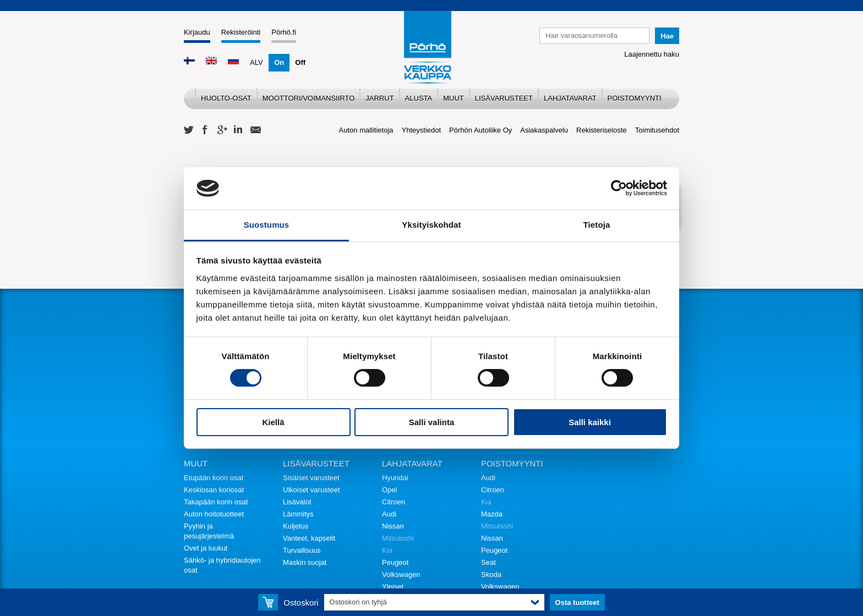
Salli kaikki (590, 422)
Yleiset (393, 587)
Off (300, 62)
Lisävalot (297, 502)
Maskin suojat (305, 562)
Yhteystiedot (422, 130)
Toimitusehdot (657, 130)
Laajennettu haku (652, 54)
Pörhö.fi (284, 32)
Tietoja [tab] (597, 225)
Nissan (393, 526)
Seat (488, 562)
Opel (389, 490)
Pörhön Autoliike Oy (480, 130)
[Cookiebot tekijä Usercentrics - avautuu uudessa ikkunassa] (619, 188)
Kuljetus (296, 526)
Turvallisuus (302, 550)
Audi (389, 514)
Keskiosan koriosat (214, 490)
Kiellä (273, 422)
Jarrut (379, 98)
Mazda (492, 514)
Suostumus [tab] (267, 225)
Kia (387, 550)
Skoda (491, 574)
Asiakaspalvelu (544, 130)
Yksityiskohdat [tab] (431, 225)
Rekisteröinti (241, 32)
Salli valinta (432, 422)
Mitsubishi (398, 538)
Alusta (419, 98)
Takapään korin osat (216, 502)
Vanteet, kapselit (309, 538)
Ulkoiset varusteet (311, 490)
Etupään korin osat (214, 478)
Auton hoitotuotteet (214, 514)
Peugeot (395, 562)
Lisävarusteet (504, 98)
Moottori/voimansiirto (309, 98)
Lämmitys (298, 514)
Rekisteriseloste (602, 130)
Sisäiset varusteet (311, 478)
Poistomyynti (635, 98)
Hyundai (395, 478)
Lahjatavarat (570, 98)
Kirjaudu (197, 32)
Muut (454, 98)
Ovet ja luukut (206, 548)
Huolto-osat (226, 98)
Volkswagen (401, 574)
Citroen (394, 502)
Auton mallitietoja (366, 130)
